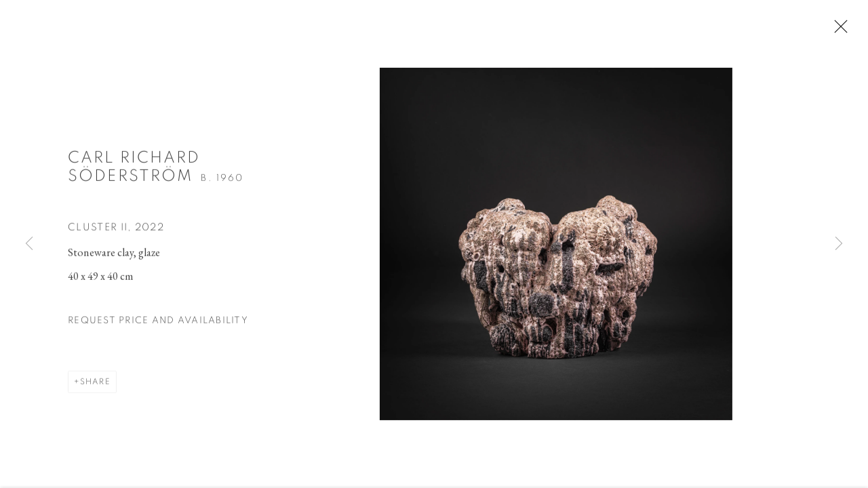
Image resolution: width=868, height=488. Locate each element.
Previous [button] (29, 244)
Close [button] (845, 30)
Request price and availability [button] (158, 325)
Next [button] (839, 244)
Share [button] (95, 386)
